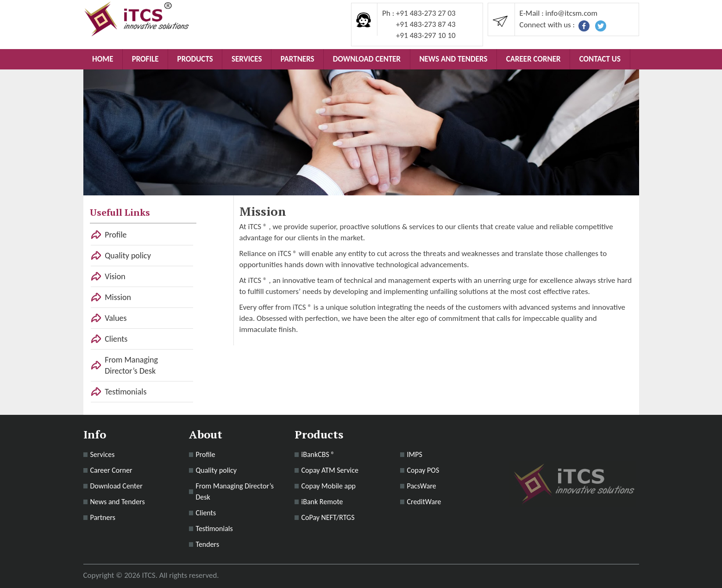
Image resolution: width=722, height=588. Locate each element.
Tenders (208, 544)
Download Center (367, 59)
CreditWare (424, 502)
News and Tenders (453, 59)
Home (103, 59)
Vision (115, 276)
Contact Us (600, 59)
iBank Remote (322, 502)
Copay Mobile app (329, 486)
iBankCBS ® (318, 454)
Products (195, 59)
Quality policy (128, 256)
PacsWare (422, 486)
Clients (116, 339)
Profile (145, 59)
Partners (298, 59)
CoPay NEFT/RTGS (328, 517)
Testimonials (126, 392)
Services (247, 59)
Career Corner (534, 59)
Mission (118, 297)
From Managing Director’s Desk (131, 365)
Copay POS (423, 470)
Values (116, 318)
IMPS (415, 454)
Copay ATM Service (330, 470)
